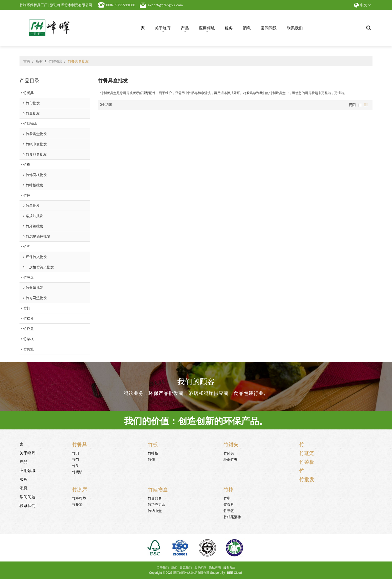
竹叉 (75, 465)
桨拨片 (229, 504)
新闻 (174, 568)
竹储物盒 (55, 61)
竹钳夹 (231, 444)
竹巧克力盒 (156, 504)
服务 (229, 28)
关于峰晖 (163, 29)
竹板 (153, 444)
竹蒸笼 (307, 453)
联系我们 (295, 28)
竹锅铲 (77, 472)
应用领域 (207, 29)
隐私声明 (215, 568)
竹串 (227, 498)
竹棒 (228, 489)
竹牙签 (229, 510)
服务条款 (229, 568)
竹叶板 (153, 453)
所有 (39, 61)
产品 (185, 29)
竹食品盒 (155, 498)
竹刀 (75, 453)
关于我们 (163, 568)
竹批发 (307, 479)
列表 (360, 105)
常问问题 (269, 28)
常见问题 (200, 568)
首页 (27, 61)
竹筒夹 (229, 453)
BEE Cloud (234, 573)
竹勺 (75, 459)
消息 (247, 28)
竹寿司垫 (79, 498)
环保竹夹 (230, 459)
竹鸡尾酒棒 (232, 517)
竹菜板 (307, 461)
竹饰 (151, 459)
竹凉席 (79, 489)
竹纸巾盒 (155, 510)
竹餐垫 (77, 504)
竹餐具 (79, 444)
